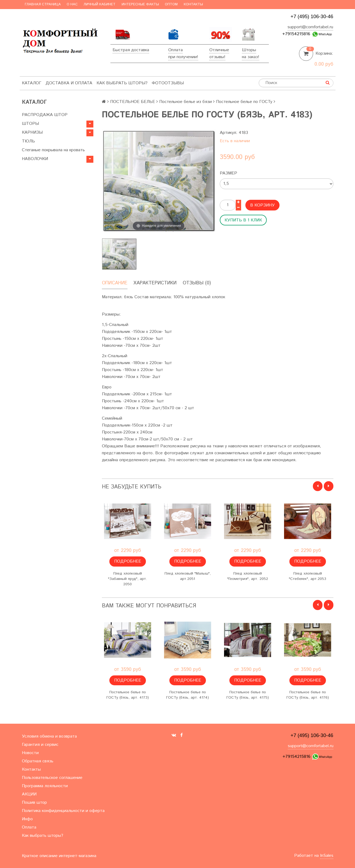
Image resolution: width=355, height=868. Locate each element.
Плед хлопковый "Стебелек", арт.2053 (308, 576)
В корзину (262, 205)
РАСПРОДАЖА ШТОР (45, 115)
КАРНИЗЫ (32, 132)
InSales (327, 856)
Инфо (27, 819)
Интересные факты (140, 4)
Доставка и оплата (69, 83)
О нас (72, 4)
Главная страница (43, 4)
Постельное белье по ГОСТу (244, 102)
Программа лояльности (45, 786)
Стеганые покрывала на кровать (53, 150)
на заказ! (251, 57)
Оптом (171, 4)
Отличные (219, 50)
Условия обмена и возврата (49, 736)
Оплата (175, 50)
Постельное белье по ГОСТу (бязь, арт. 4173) (128, 695)
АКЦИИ (29, 794)
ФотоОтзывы (168, 83)
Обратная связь (38, 761)
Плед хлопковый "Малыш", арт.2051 (188, 576)
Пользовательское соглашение (52, 778)
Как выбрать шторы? (122, 83)
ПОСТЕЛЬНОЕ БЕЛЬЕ (133, 102)
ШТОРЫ (30, 124)
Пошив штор (34, 803)
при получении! (183, 57)
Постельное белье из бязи (186, 102)
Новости (30, 753)
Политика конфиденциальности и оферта (63, 811)
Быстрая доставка (131, 50)
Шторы (249, 50)
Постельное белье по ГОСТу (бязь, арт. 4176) (308, 695)
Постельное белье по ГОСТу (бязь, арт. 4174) (188, 695)
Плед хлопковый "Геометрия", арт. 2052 (248, 576)
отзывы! (217, 57)
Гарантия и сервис (40, 745)
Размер (228, 173)
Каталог (32, 83)
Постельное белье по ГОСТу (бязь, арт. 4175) (248, 695)
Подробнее (128, 561)
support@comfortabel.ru (310, 27)
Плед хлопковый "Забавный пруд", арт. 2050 (127, 579)
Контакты (193, 4)
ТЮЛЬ (28, 141)
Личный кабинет (99, 4)
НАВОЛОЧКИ (35, 159)
